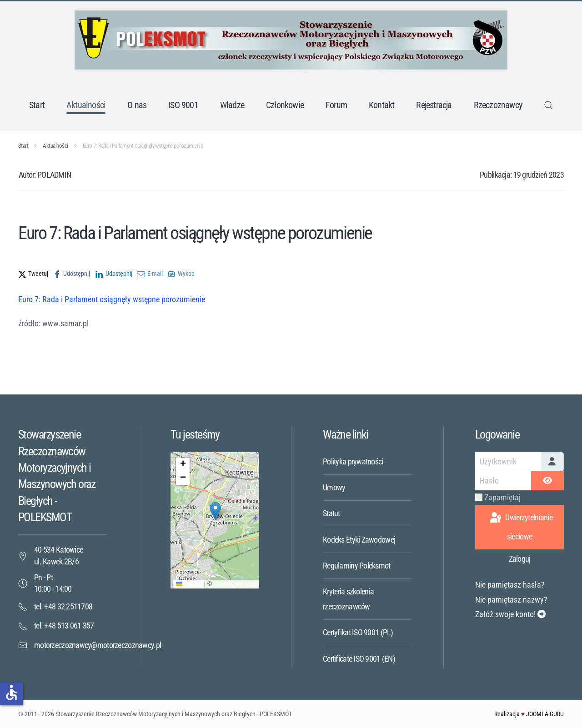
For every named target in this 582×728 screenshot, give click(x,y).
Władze (232, 105)
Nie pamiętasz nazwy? (511, 600)
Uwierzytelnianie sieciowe (520, 526)
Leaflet (189, 584)
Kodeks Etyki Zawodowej (359, 540)
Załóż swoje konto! (510, 614)
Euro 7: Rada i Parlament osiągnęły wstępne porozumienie (112, 299)
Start (37, 105)
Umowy (334, 487)
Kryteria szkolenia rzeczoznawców (348, 599)
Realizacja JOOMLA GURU (529, 714)
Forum (336, 105)
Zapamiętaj (502, 497)
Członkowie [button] (285, 105)
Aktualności (86, 105)
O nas (137, 105)
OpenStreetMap (235, 584)
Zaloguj (520, 559)
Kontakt (381, 105)
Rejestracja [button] (434, 105)
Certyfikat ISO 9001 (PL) (358, 632)
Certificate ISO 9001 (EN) (359, 659)
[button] (548, 105)
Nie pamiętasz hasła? (510, 585)
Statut (331, 513)
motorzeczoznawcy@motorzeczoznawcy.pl (98, 645)
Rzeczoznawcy (498, 105)
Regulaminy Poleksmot (357, 566)
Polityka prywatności (353, 461)
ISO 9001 (183, 105)
